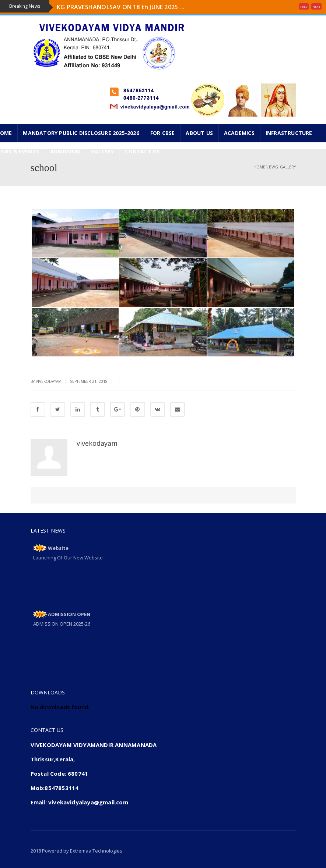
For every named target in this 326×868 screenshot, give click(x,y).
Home (259, 167)
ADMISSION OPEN (69, 614)
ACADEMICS (239, 133)
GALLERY (102, 151)
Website (58, 548)
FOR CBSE (163, 133)
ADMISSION (65, 151)
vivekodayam (97, 443)
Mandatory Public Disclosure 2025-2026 (81, 133)
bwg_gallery (282, 167)
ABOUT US (199, 133)
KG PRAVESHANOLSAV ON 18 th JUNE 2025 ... (120, 7)
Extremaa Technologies (96, 851)
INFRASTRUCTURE (289, 133)
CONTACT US (142, 151)
